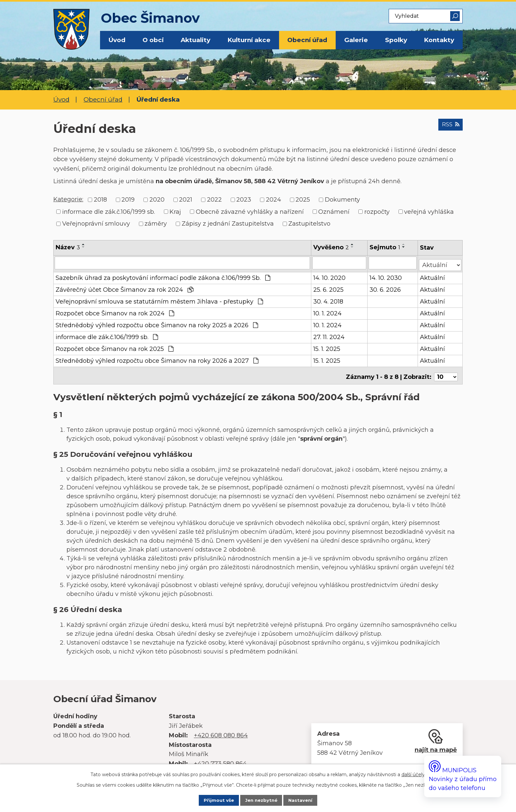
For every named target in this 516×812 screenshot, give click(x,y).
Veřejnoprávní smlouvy (96, 224)
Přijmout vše (212, 800)
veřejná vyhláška (429, 211)
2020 (157, 200)
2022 (214, 200)
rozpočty (377, 211)
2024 (273, 200)
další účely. (414, 773)
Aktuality (195, 40)
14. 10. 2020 (330, 276)
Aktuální (433, 276)
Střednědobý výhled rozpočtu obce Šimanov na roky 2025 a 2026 (157, 323)
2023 (244, 200)
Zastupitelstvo (309, 224)
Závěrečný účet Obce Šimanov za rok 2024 (125, 288)
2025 (303, 200)
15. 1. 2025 (327, 347)
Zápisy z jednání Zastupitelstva (228, 224)
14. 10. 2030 (386, 276)
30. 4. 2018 (329, 300)
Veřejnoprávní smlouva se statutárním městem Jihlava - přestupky (159, 300)
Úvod (117, 40)
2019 (128, 200)
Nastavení (308, 800)
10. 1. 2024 (328, 311)
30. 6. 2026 (386, 288)
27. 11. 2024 (329, 335)
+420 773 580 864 (220, 759)
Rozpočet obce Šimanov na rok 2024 (115, 311)
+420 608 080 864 (221, 731)
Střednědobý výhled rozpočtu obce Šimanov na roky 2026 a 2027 (157, 359)
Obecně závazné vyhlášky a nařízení (250, 211)
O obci (153, 40)
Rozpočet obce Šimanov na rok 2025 (115, 347)
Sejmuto (385, 247)
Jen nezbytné (262, 800)
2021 (186, 200)
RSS (448, 128)
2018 (100, 200)
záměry (156, 224)
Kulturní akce (249, 40)
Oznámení (334, 211)
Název (68, 247)
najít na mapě (436, 745)
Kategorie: (68, 199)
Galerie (356, 40)
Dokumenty (342, 200)
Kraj (175, 211)
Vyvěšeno (331, 247)
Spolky (396, 40)
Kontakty (439, 40)
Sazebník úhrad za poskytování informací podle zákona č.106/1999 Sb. (163, 276)
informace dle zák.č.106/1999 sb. (109, 211)
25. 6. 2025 (329, 288)
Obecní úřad (307, 40)
